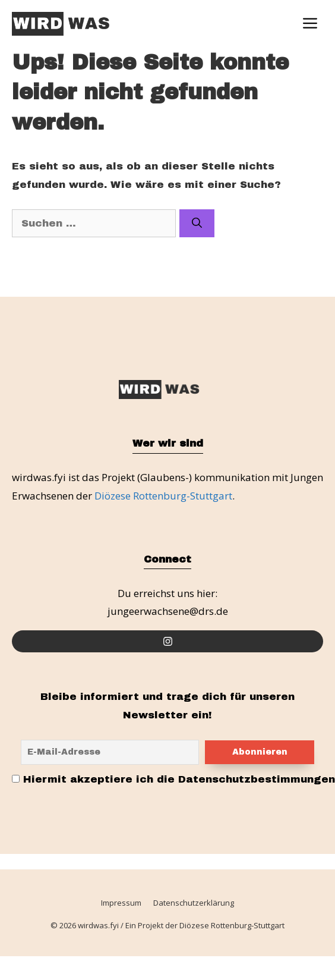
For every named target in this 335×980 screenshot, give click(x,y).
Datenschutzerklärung (194, 903)
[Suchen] (197, 224)
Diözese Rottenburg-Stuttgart (163, 496)
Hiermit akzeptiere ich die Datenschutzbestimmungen (173, 779)
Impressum (121, 903)
